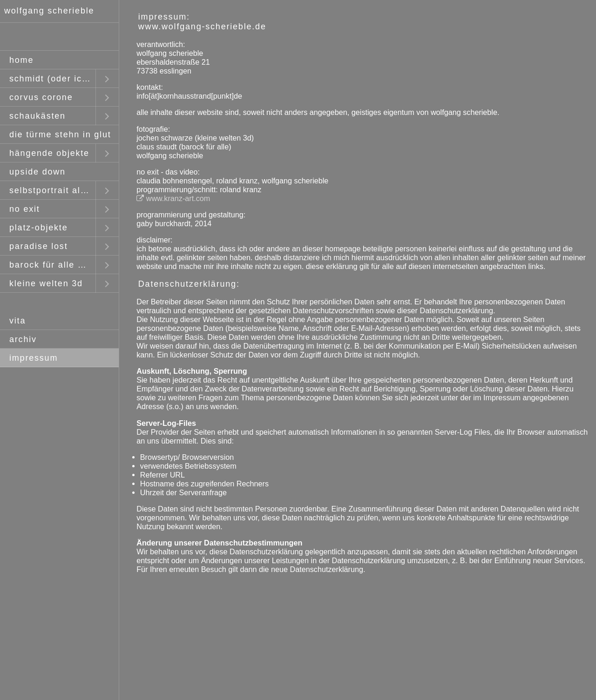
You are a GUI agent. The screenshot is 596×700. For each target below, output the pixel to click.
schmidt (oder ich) (50, 79)
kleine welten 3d (46, 283)
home (21, 60)
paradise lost (38, 246)
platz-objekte (38, 228)
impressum (34, 358)
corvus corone (41, 97)
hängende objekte (49, 153)
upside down (37, 172)
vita (17, 321)
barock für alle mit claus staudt (52, 265)
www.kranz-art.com (173, 198)
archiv (23, 339)
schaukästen (37, 116)
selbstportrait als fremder (52, 190)
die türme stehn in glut (60, 135)
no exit (25, 209)
